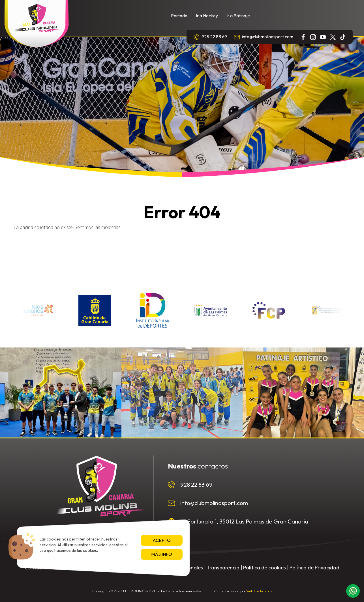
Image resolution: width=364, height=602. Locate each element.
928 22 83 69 (210, 37)
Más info (162, 554)
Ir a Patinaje (238, 16)
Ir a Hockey (207, 16)
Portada (179, 16)
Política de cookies (265, 568)
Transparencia (223, 568)
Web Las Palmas (259, 591)
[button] (353, 591)
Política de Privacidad (314, 568)
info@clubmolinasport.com (264, 37)
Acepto (162, 540)
